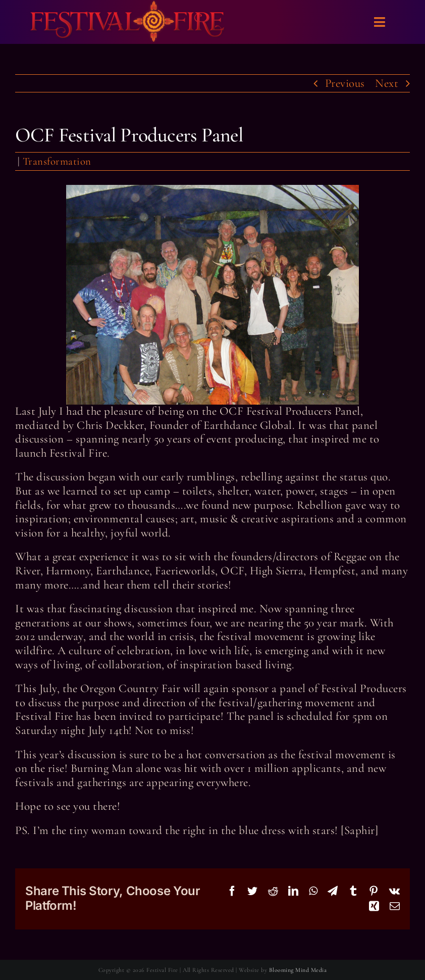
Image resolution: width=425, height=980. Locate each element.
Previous (345, 83)
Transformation (57, 161)
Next (387, 83)
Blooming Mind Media (298, 970)
